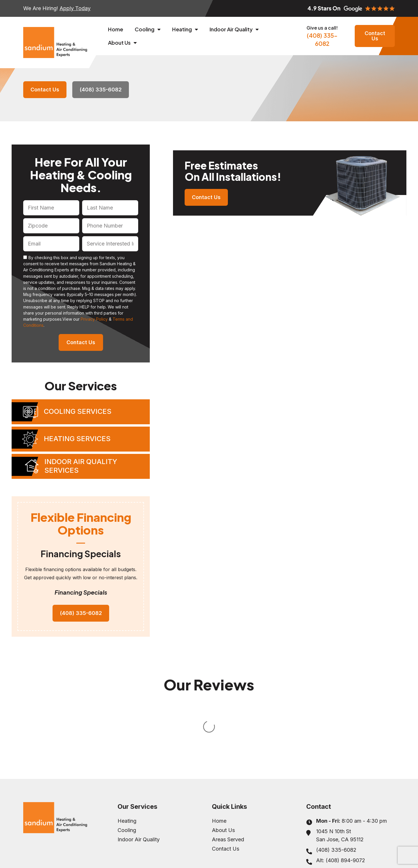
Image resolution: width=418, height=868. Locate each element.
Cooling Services (78, 411)
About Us (122, 43)
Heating (185, 29)
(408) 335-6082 (322, 36)
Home (116, 29)
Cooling (148, 29)
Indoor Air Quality (234, 29)
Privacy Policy (94, 319)
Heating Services (77, 439)
